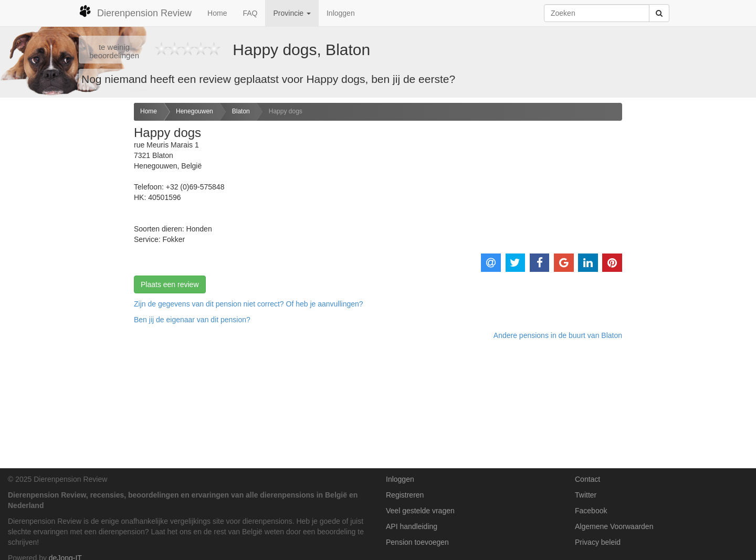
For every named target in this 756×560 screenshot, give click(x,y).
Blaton (241, 111)
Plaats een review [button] (170, 284)
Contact (587, 479)
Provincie (292, 13)
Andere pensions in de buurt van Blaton (558, 335)
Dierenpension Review (135, 12)
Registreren (405, 495)
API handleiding (412, 526)
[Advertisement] (63, 268)
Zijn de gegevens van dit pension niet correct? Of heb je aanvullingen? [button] (249, 304)
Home (217, 13)
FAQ (250, 13)
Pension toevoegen (417, 542)
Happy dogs (286, 111)
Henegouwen (195, 111)
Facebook (591, 511)
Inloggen (341, 13)
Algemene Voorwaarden (614, 526)
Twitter (586, 495)
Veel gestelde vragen (420, 511)
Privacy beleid (598, 542)
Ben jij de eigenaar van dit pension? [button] (192, 320)
